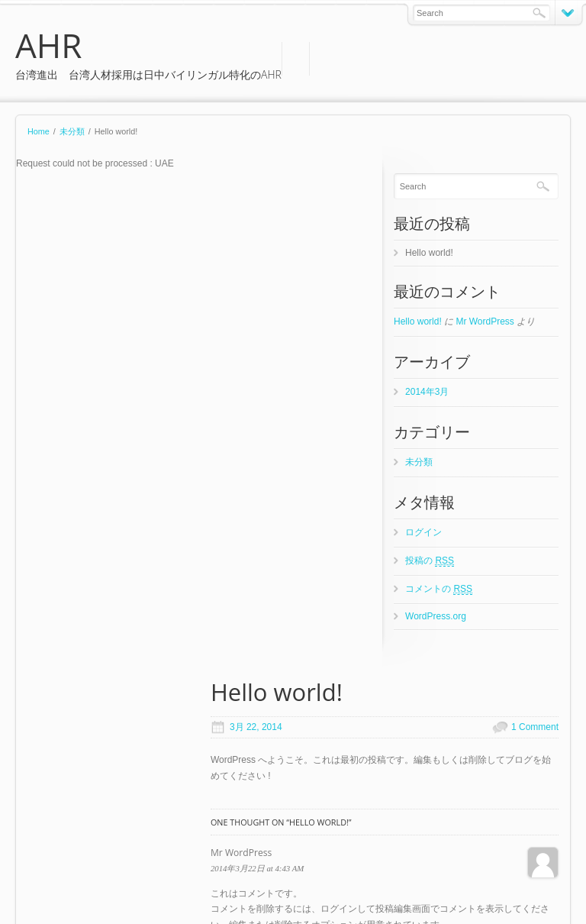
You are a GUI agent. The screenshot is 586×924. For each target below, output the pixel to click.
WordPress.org (439, 616)
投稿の (433, 561)
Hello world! (432, 253)
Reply (41, 444)
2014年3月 (430, 392)
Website (255, 638)
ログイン (427, 532)
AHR (48, 45)
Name (251, 548)
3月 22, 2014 (73, 219)
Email (250, 593)
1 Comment (350, 219)
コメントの (442, 589)
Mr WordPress (488, 321)
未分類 (72, 131)
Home (39, 131)
